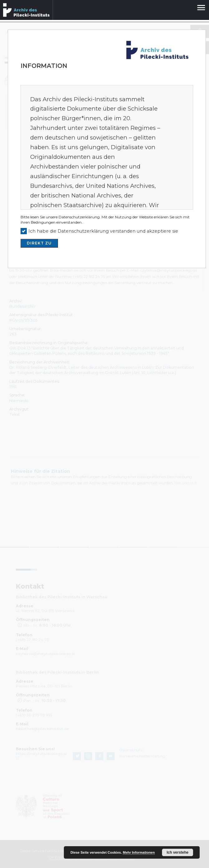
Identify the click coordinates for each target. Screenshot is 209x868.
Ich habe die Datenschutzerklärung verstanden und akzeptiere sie (103, 231)
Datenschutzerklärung (79, 217)
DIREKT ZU (39, 243)
